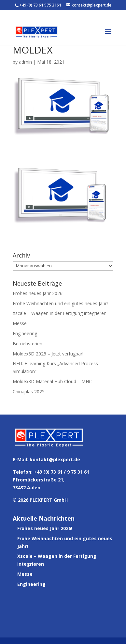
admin (25, 62)
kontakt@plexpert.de (55, 459)
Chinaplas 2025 (29, 392)
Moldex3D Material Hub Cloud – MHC (52, 381)
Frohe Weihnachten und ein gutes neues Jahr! (60, 303)
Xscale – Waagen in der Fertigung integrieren (60, 313)
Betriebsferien (28, 344)
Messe (20, 323)
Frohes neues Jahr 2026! (38, 293)
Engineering (25, 333)
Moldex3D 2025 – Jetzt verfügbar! (48, 354)
